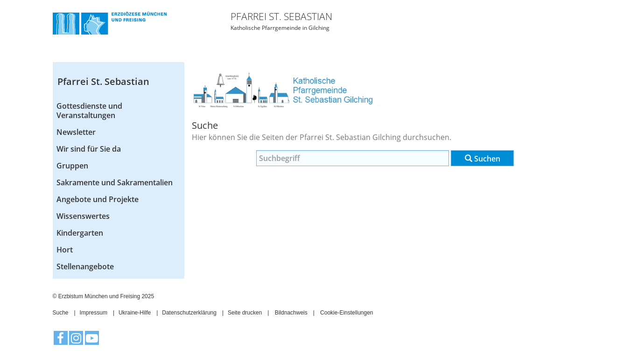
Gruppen (72, 166)
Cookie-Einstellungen (346, 313)
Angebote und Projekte (98, 199)
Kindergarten (80, 233)
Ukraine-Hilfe (135, 313)
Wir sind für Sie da (89, 149)
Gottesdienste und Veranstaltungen (89, 111)
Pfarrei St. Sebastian (103, 81)
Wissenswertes (83, 216)
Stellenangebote (85, 266)
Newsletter (76, 132)
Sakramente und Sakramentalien (115, 182)
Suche (61, 313)
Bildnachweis (291, 313)
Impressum (94, 313)
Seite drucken (245, 313)
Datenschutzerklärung (189, 313)
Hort (65, 250)
